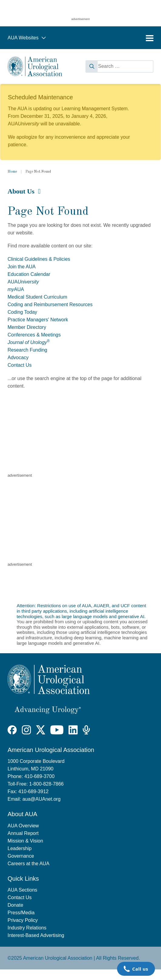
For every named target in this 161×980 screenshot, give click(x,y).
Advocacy (18, 358)
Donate (15, 905)
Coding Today (22, 312)
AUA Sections (22, 890)
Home (12, 172)
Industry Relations (27, 928)
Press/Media (21, 913)
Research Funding (27, 350)
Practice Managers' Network (38, 320)
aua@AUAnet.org (42, 799)
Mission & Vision (25, 841)
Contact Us (20, 365)
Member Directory (27, 327)
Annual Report (23, 833)
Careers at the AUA (29, 864)
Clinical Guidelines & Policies (39, 259)
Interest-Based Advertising (36, 935)
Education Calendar (29, 274)
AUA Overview (23, 826)
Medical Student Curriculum (37, 297)
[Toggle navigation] (150, 38)
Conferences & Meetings (34, 335)
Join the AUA (22, 267)
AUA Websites (27, 38)
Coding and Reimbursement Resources (50, 305)
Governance (21, 856)
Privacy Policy (23, 920)
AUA (23, 282)
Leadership (20, 848)
